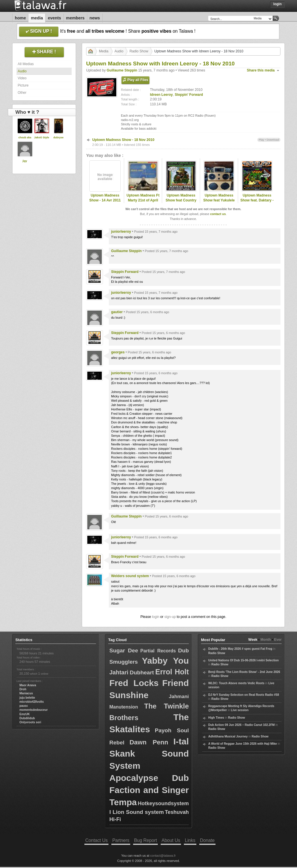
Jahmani (179, 697)
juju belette (27, 698)
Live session (240, 710)
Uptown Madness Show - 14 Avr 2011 (105, 198)
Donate (207, 840)
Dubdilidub (27, 718)
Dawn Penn (149, 742)
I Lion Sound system (137, 812)
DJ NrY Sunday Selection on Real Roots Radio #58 (244, 695)
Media (37, 18)
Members (75, 18)
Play (261, 140)
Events (55, 18)
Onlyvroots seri (30, 722)
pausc (24, 706)
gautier (117, 312)
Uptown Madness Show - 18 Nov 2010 (123, 140)
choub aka (25, 137)
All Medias (26, 64)
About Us (171, 840)
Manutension (124, 707)
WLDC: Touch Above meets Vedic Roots (236, 683)
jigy (25, 161)
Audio (22, 71)
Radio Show (139, 51)
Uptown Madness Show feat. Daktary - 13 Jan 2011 (257, 200)
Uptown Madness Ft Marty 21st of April (143, 198)
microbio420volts (32, 702)
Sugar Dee (124, 650)
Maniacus (26, 693)
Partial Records (158, 651)
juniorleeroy (121, 232)
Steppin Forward (125, 272)
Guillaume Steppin (122, 70)
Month (266, 640)
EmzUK (25, 714)
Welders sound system (130, 576)
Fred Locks (134, 683)
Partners (121, 840)
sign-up (170, 617)
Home (20, 18)
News (95, 18)
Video (22, 78)
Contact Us (96, 840)
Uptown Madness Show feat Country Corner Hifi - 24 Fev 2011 (181, 203)
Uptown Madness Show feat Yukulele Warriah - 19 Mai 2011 (219, 203)
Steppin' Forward (189, 95)
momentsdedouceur (33, 710)
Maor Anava (28, 685)
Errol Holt (172, 672)
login (156, 617)
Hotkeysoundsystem (163, 803)
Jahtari (119, 672)
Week (253, 640)
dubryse (58, 137)
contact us (218, 214)
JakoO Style (42, 137)
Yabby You (165, 661)
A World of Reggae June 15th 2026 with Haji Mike (243, 744)
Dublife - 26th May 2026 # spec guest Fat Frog (240, 649)
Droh (23, 689)
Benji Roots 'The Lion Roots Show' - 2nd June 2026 (244, 672)
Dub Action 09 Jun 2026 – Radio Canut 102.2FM (241, 725)
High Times (216, 718)
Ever (278, 640)
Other (22, 93)
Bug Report (145, 840)
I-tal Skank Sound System (149, 754)
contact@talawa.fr (163, 856)
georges (118, 352)
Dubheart (142, 672)
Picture (23, 85)
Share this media (261, 70)
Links (190, 840)
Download (273, 140)
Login (277, 4)
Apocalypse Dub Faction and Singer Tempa (149, 790)
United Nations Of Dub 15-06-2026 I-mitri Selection (243, 660)
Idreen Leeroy (161, 95)
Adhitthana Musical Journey (228, 736)
